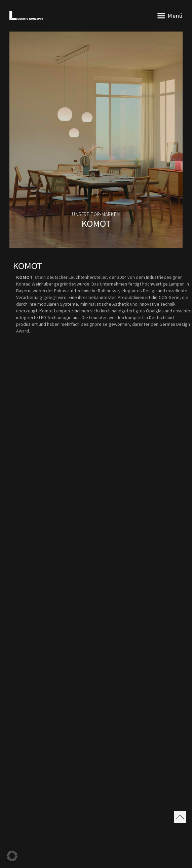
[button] (161, 16)
